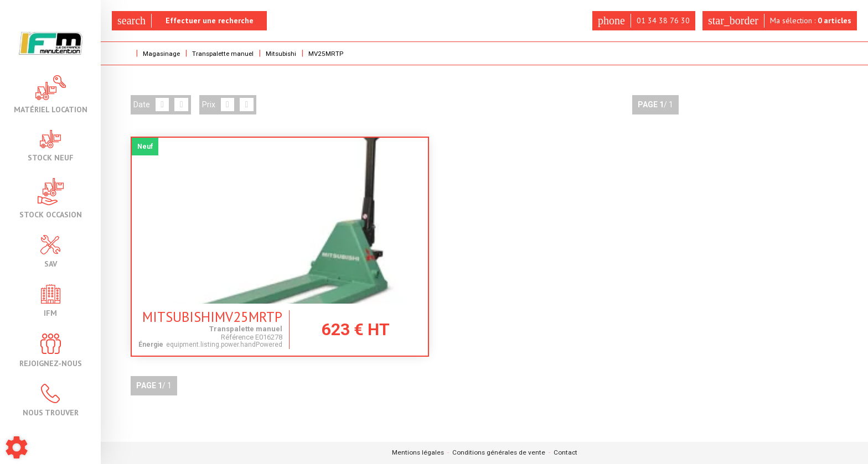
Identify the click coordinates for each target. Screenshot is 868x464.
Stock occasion (51, 198)
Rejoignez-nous (51, 350)
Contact (566, 453)
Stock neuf (51, 146)
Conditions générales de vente (499, 453)
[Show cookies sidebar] (17, 447)
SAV (50, 251)
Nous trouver (51, 400)
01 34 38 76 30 (643, 21)
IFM (51, 301)
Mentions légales (417, 453)
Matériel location (51, 94)
